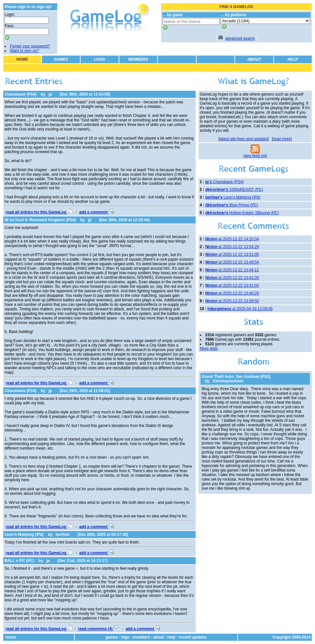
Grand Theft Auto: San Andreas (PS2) (236, 377)
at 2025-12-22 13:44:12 (232, 270)
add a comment (97, 212)
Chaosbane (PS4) (21, 94)
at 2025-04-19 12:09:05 (240, 309)
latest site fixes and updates (244, 139)
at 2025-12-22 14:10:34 (232, 239)
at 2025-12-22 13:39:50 (232, 301)
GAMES (61, 59)
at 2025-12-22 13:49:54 (232, 262)
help (172, 637)
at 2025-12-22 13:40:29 (232, 293)
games (112, 637)
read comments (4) (98, 629)
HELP (293, 59)
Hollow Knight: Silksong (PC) (242, 213)
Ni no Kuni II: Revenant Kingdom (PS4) (40, 220)
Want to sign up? (25, 51)
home (11, 637)
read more (282, 139)
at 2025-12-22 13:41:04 (232, 286)
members (141, 637)
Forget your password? (30, 46)
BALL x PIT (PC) (19, 561)
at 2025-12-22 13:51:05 (232, 254)
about (159, 637)
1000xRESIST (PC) (234, 190)
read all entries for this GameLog (39, 212)
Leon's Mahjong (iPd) (24, 535)
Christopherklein (228, 381)
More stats (209, 348)
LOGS (100, 59)
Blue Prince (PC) (232, 205)
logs (125, 637)
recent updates (193, 637)
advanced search (240, 38)
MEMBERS (138, 59)
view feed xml (255, 156)
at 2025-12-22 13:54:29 (232, 247)
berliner (63, 535)
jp (50, 94)
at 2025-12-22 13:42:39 (232, 278)
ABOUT (254, 59)
